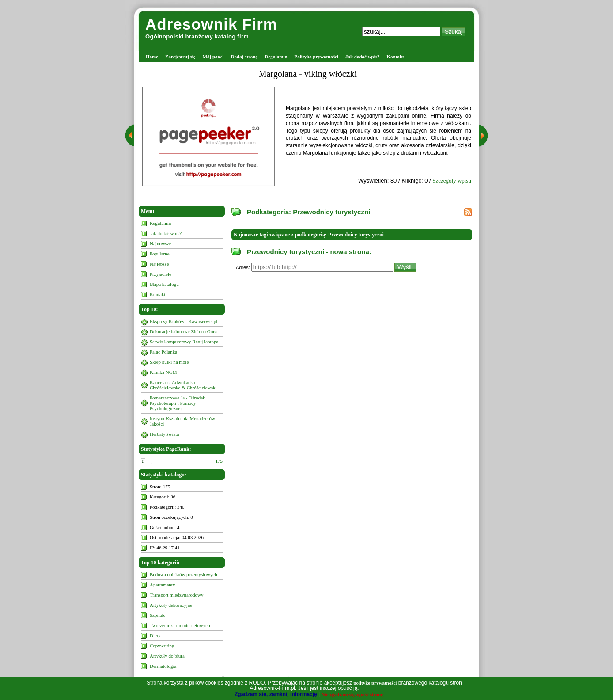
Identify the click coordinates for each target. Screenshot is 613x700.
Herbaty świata (164, 434)
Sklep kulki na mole (169, 362)
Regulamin (276, 57)
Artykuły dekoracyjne (171, 605)
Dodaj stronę (244, 57)
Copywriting (162, 646)
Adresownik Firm (211, 24)
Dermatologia (163, 666)
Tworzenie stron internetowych (180, 625)
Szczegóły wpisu (452, 181)
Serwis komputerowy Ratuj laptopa (184, 342)
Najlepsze (159, 264)
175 (219, 461)
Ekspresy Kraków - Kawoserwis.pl (184, 321)
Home (152, 57)
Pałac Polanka (163, 352)
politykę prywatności (375, 683)
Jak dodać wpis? (363, 57)
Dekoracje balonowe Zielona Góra (183, 331)
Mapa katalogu (164, 284)
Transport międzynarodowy (177, 595)
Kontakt (395, 57)
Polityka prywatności (316, 57)
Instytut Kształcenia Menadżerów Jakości (182, 421)
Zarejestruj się (180, 57)
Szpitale (157, 615)
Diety (155, 635)
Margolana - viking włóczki (308, 74)
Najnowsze (161, 243)
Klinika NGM (163, 372)
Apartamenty (162, 585)
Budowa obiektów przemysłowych (184, 574)
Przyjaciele (161, 274)
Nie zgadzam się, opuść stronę (352, 694)
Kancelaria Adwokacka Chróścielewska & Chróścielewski (183, 385)
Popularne (160, 254)
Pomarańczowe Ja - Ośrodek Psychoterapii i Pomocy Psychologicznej (178, 403)
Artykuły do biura (167, 656)
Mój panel (213, 57)
